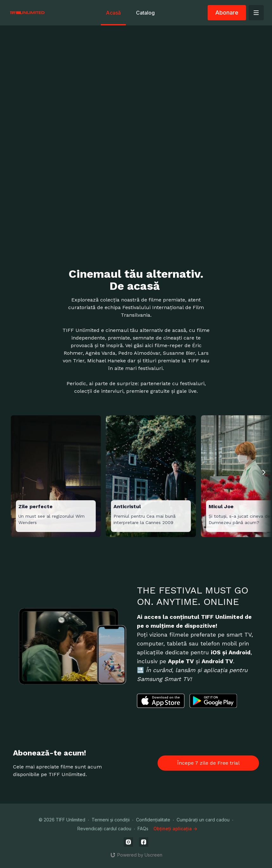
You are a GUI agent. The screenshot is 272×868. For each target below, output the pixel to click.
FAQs (143, 829)
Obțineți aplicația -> (175, 829)
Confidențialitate (153, 820)
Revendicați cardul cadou (104, 829)
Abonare (227, 13)
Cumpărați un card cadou (203, 820)
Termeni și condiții (111, 820)
